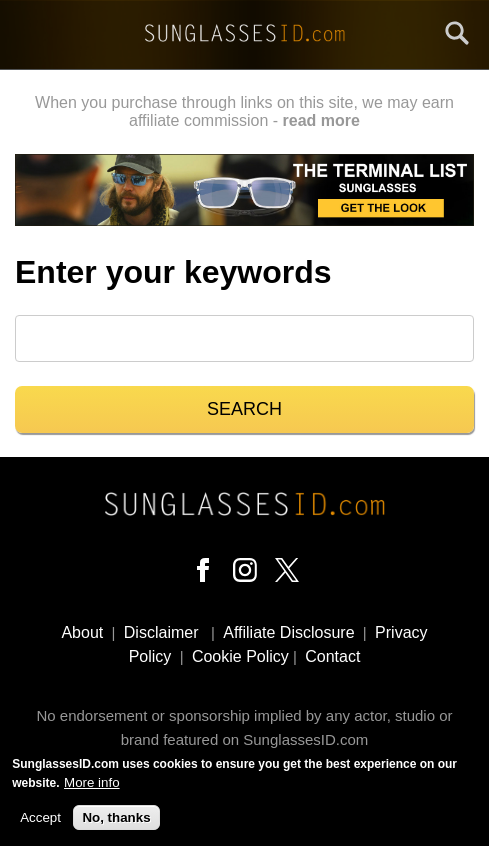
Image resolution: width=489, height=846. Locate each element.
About (82, 632)
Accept (40, 820)
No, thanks (116, 820)
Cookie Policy (240, 656)
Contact (332, 656)
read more (321, 120)
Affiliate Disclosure (288, 632)
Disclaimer (161, 632)
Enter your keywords (173, 272)
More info (92, 785)
